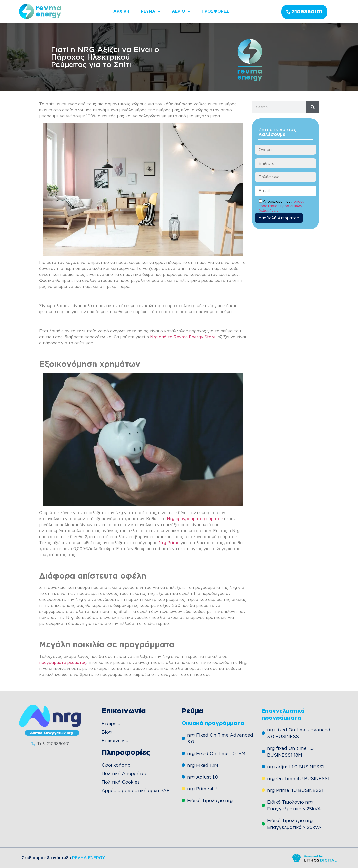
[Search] (313, 107)
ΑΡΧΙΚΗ (121, 11)
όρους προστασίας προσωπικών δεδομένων (281, 206)
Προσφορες (215, 11)
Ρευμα (151, 11)
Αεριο (181, 11)
